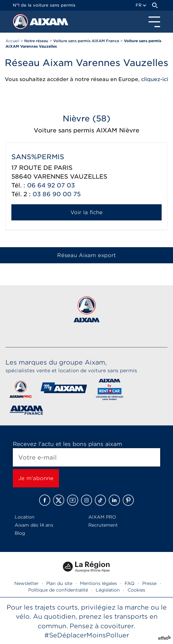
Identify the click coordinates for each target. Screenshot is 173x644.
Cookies (136, 590)
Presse (149, 583)
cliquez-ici (155, 79)
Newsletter (26, 583)
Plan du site (59, 583)
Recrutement (103, 525)
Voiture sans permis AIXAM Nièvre (86, 130)
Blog (20, 533)
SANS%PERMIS (38, 157)
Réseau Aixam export (86, 255)
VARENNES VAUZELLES (70, 177)
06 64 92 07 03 (51, 185)
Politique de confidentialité (58, 590)
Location (25, 517)
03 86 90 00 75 (57, 194)
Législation (108, 590)
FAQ (130, 583)
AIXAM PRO (102, 517)
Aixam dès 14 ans (34, 525)
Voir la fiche (86, 212)
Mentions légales (98, 583)
